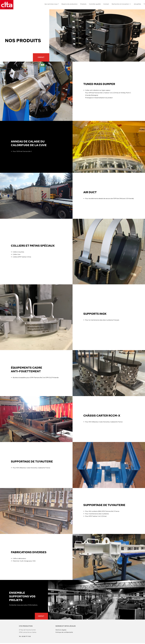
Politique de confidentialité (64, 632)
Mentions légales (61, 630)
